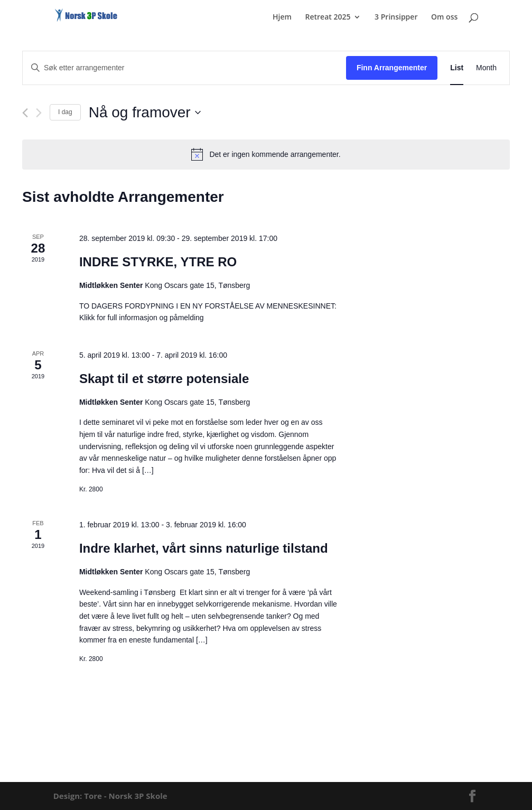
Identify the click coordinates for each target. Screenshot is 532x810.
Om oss (444, 17)
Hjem (282, 17)
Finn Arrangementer (392, 68)
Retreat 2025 (328, 17)
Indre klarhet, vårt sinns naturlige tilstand (204, 548)
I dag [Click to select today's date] (65, 112)
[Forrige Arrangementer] (25, 113)
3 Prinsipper (396, 17)
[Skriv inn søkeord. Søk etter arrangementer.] (184, 68)
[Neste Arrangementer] (39, 113)
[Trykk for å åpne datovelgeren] (145, 113)
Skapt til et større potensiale (164, 379)
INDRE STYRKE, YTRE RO (158, 262)
